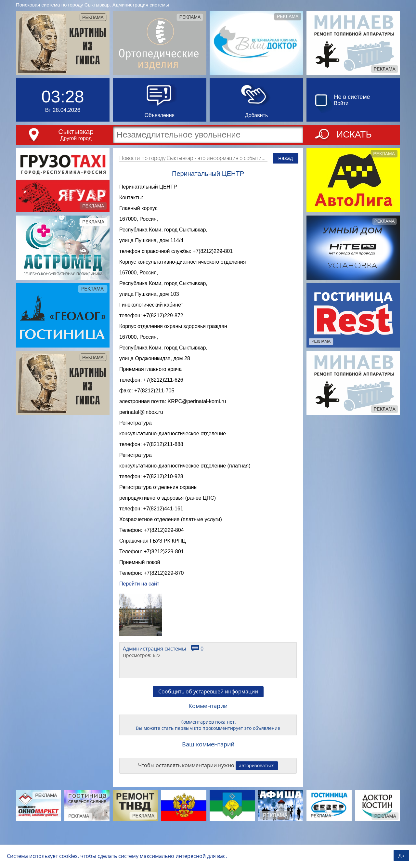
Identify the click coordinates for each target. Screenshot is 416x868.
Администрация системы (141, 5)
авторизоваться (257, 802)
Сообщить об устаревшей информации (208, 729)
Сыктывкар (76, 132)
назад (286, 158)
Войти (341, 103)
